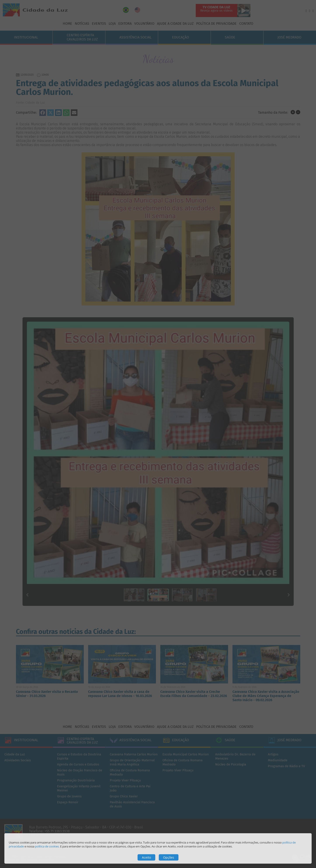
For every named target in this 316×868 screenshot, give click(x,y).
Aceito (146, 857)
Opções (169, 857)
